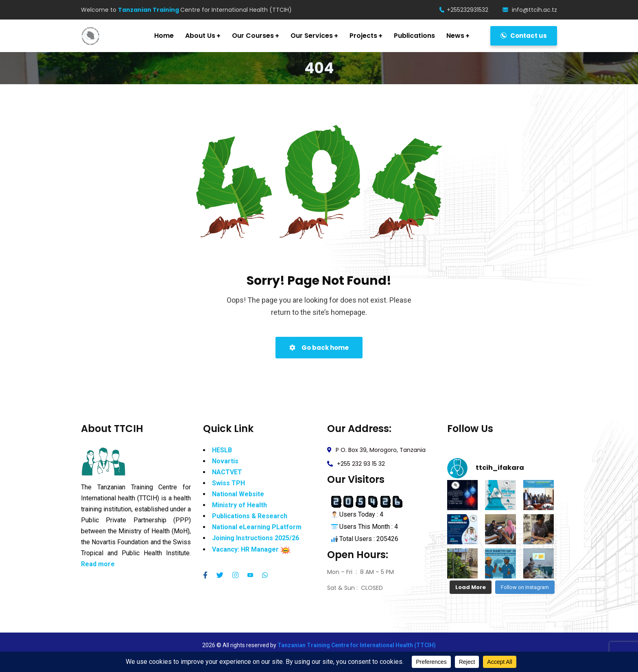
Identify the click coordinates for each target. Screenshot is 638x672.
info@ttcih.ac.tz (530, 10)
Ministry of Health (239, 506)
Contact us (524, 36)
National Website (238, 495)
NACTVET (227, 473)
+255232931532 (464, 10)
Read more (98, 565)
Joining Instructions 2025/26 (256, 539)
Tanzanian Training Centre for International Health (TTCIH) (357, 645)
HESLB (222, 451)
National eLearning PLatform (257, 528)
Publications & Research (250, 517)
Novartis (225, 462)
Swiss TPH (228, 484)
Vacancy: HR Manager (245, 551)
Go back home (319, 348)
